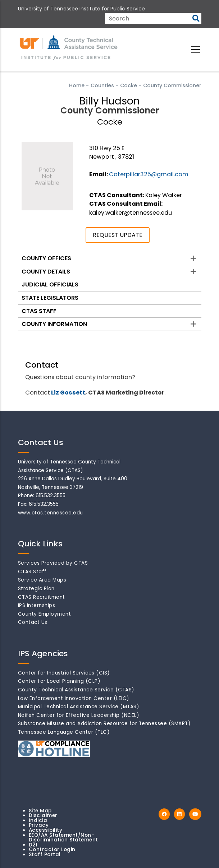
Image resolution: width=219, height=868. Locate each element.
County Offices (46, 258)
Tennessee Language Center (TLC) (64, 732)
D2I (33, 845)
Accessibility (46, 830)
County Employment (45, 614)
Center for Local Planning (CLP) (59, 681)
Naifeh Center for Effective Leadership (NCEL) (79, 715)
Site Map (40, 811)
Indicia (38, 820)
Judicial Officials (50, 284)
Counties (102, 85)
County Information (54, 324)
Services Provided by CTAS (53, 563)
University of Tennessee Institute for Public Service (81, 9)
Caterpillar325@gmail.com (149, 174)
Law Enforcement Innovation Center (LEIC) (74, 698)
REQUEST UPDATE (118, 235)
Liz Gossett (68, 393)
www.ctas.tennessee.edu (51, 513)
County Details (46, 272)
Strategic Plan (36, 589)
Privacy (39, 825)
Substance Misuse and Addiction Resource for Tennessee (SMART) (104, 724)
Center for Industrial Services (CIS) (64, 673)
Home (77, 85)
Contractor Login (52, 850)
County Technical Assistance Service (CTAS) (76, 690)
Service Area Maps (42, 580)
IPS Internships (37, 605)
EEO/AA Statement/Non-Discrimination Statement (63, 838)
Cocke (129, 85)
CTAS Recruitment (42, 597)
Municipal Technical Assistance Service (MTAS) (79, 707)
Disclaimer (43, 815)
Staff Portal (45, 855)
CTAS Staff (39, 311)
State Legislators (50, 298)
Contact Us (33, 622)
